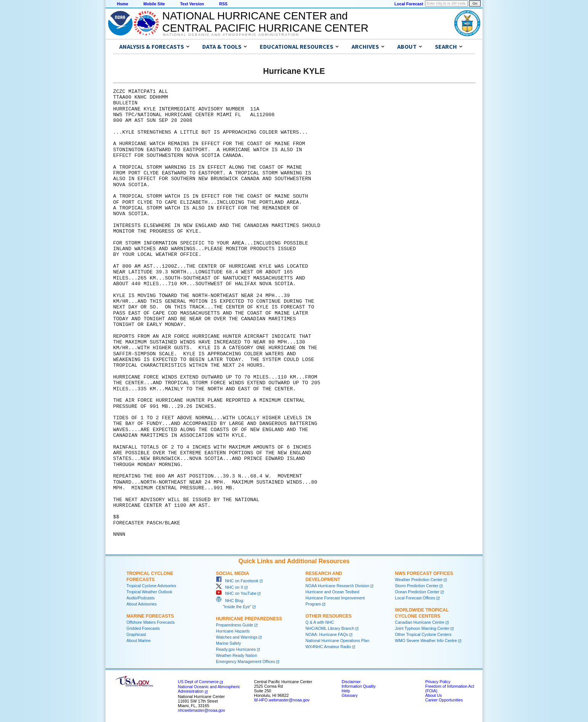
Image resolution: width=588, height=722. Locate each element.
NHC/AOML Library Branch (330, 628)
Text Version (192, 4)
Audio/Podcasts (141, 598)
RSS (223, 4)
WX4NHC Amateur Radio (328, 647)
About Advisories (141, 604)
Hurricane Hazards (233, 631)
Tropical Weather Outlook (149, 592)
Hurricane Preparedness (249, 619)
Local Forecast (409, 4)
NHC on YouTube (236, 593)
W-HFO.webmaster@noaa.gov (282, 700)
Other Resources (328, 616)
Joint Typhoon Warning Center (422, 628)
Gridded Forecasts (143, 628)
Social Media (232, 573)
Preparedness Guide (235, 625)
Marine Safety (228, 643)
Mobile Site (154, 4)
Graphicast (136, 634)
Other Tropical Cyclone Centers (423, 634)
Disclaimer (351, 682)
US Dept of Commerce (198, 682)
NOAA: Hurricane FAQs (327, 634)
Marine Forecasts (150, 616)
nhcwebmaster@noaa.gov (201, 710)
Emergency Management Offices (245, 661)
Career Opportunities (444, 700)
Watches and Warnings (237, 637)
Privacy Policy (438, 682)
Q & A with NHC (320, 622)
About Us (433, 695)
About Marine (138, 641)
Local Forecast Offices (415, 598)
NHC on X (230, 587)
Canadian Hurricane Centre (420, 622)
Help (346, 691)
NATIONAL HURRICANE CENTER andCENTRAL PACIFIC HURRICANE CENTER (265, 22)
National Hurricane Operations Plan (337, 641)
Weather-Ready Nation (236, 655)
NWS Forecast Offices (424, 573)
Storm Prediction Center (417, 586)
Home (123, 4)
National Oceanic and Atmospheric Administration (231, 35)
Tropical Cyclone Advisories (151, 586)
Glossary (350, 695)
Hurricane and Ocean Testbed (332, 592)
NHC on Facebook (237, 581)
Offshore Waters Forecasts (151, 622)
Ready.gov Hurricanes (236, 649)
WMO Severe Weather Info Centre (426, 641)
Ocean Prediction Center (417, 592)
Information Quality (359, 686)
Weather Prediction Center (419, 580)
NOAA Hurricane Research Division (337, 586)
